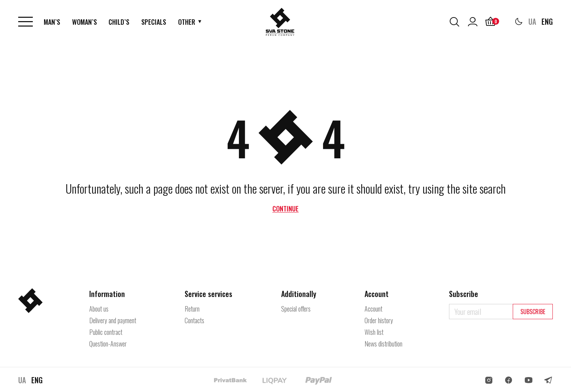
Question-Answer (108, 344)
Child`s (119, 22)
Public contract (106, 332)
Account (373, 309)
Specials (154, 22)
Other (187, 22)
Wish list (374, 332)
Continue (285, 209)
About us (99, 309)
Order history (379, 320)
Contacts (194, 320)
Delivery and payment (113, 320)
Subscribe (533, 312)
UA (532, 22)
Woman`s (85, 22)
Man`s (52, 22)
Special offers (296, 309)
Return (192, 309)
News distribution (383, 344)
